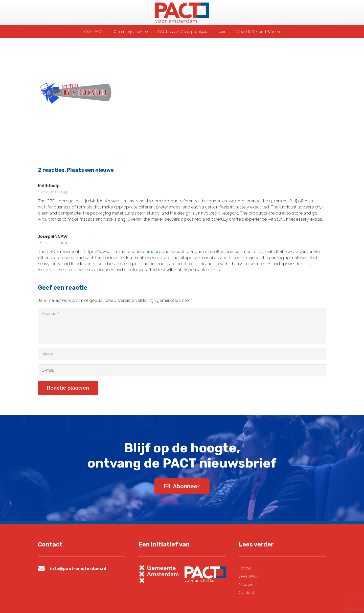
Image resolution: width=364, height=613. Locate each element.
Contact (247, 593)
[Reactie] (182, 326)
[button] (145, 32)
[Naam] (182, 354)
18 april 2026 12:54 (52, 192)
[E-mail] (182, 370)
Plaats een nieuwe (90, 170)
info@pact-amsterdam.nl (78, 568)
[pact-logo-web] (182, 13)
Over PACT (249, 576)
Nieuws (246, 584)
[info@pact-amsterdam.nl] (44, 568)
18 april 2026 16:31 (53, 243)
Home (245, 568)
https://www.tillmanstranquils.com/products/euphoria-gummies (149, 251)
